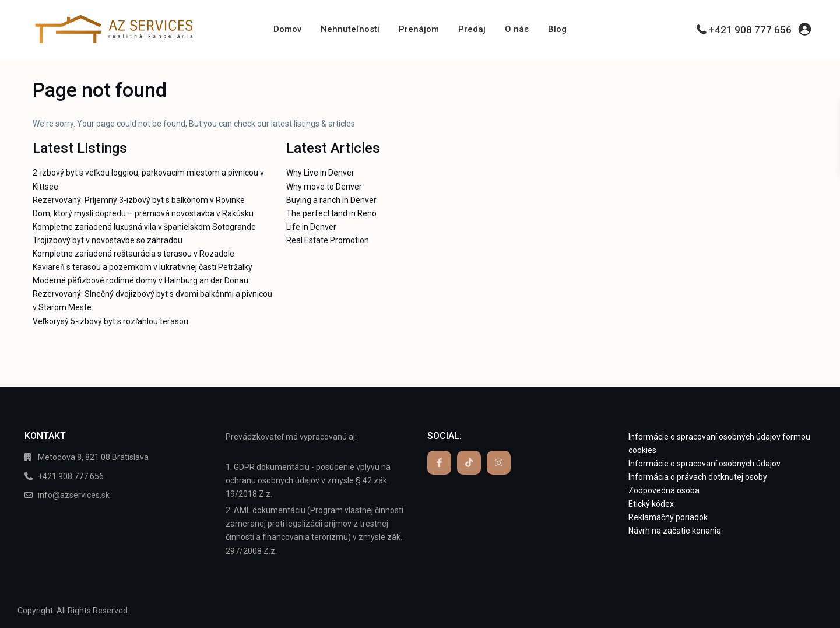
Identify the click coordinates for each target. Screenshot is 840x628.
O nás (517, 29)
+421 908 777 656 (750, 30)
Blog (557, 29)
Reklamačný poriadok (668, 517)
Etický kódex (651, 504)
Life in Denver (311, 227)
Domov (287, 29)
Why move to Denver (324, 187)
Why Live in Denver (320, 173)
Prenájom (419, 29)
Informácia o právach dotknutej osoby (698, 477)
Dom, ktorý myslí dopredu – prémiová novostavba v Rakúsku (143, 213)
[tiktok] (469, 463)
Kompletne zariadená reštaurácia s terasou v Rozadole (133, 254)
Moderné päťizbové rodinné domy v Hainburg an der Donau (140, 280)
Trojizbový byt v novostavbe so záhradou (108, 240)
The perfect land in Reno (331, 213)
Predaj (472, 29)
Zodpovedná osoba (664, 490)
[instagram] (499, 463)
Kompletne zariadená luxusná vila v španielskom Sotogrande (144, 227)
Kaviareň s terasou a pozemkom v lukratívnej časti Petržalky (143, 267)
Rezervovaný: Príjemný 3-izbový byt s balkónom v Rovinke (139, 200)
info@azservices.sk (74, 495)
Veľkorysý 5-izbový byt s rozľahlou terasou (110, 321)
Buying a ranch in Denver (331, 200)
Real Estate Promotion (328, 240)
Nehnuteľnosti (350, 29)
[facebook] (439, 463)
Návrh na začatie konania (675, 531)
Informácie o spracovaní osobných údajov (704, 464)
